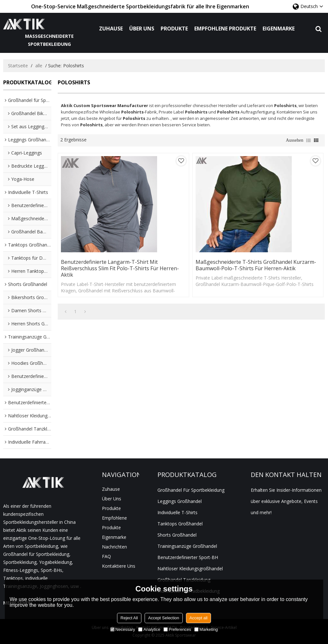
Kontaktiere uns (119, 566)
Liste (308, 140)
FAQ (106, 556)
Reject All (129, 618)
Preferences (177, 629)
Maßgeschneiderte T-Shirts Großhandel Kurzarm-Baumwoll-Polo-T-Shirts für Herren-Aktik (256, 265)
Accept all (198, 618)
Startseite (18, 66)
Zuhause (111, 29)
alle (39, 66)
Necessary (123, 629)
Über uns (142, 29)
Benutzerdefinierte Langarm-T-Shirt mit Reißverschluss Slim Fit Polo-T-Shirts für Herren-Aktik (120, 268)
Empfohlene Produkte (225, 29)
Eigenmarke (279, 29)
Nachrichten (114, 547)
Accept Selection (164, 618)
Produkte (174, 29)
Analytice (149, 629)
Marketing (206, 629)
